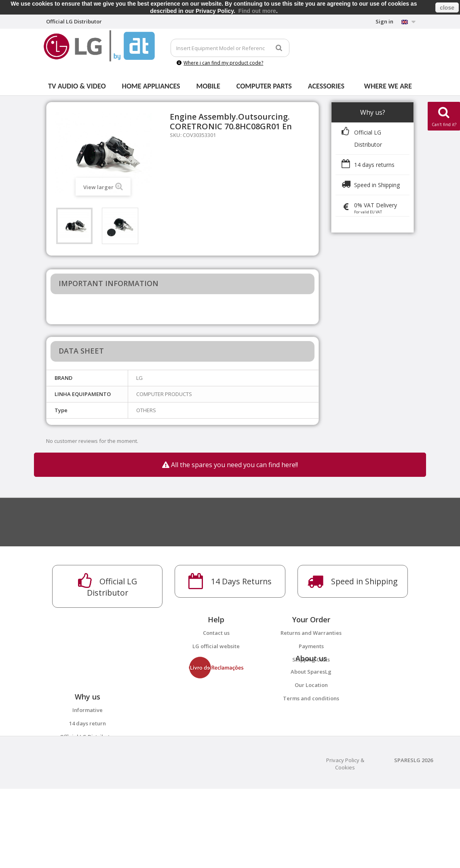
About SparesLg (311, 698)
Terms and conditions (311, 725)
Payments (311, 646)
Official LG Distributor (88, 790)
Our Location (311, 711)
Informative (88, 763)
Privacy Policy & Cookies (345, 843)
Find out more (257, 11)
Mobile (208, 86)
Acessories (326, 86)
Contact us (216, 633)
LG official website (216, 646)
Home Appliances (151, 86)
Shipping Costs (311, 659)
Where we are (388, 86)
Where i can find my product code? (220, 63)
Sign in (384, 21)
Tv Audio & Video (77, 86)
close (447, 8)
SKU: (176, 135)
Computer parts (264, 86)
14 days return (88, 776)
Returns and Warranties (311, 633)
